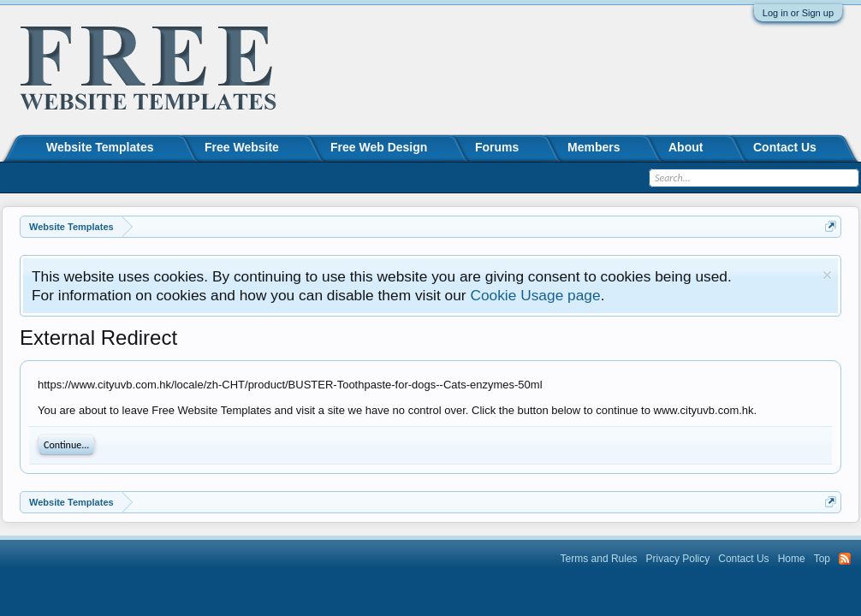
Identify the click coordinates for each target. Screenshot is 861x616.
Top (822, 559)
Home (792, 559)
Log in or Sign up (798, 13)
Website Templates (100, 147)
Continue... (66, 445)
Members (594, 147)
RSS (845, 559)
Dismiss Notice (827, 275)
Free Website (242, 147)
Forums (497, 147)
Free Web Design (379, 147)
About (686, 147)
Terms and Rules (599, 559)
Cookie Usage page (535, 295)
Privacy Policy (678, 559)
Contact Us (785, 147)
